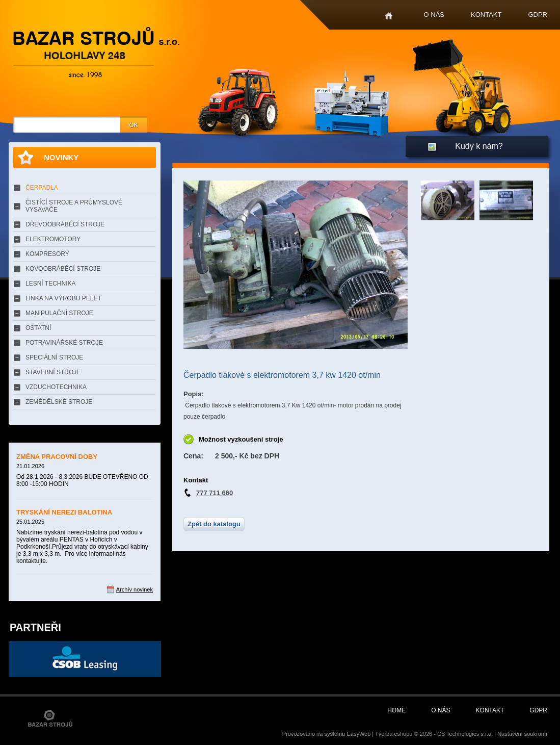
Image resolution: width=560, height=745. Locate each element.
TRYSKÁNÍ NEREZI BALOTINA (64, 512)
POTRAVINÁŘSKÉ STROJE (64, 343)
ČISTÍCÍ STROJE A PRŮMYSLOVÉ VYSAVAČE (74, 206)
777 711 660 (215, 493)
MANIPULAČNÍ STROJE (59, 313)
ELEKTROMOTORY (53, 239)
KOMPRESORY (47, 254)
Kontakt (486, 15)
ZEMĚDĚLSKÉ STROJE (59, 402)
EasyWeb (358, 734)
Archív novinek (135, 589)
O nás (434, 15)
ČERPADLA (42, 188)
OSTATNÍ (38, 328)
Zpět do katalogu (214, 524)
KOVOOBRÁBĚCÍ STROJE (63, 269)
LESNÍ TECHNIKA (50, 284)
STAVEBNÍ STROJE (53, 372)
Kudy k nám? (479, 146)
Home (389, 16)
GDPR (538, 15)
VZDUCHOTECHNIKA (56, 387)
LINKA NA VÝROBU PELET (63, 298)
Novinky (61, 157)
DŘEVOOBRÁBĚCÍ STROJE (65, 224)
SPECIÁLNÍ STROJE (54, 357)
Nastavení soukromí (522, 734)
